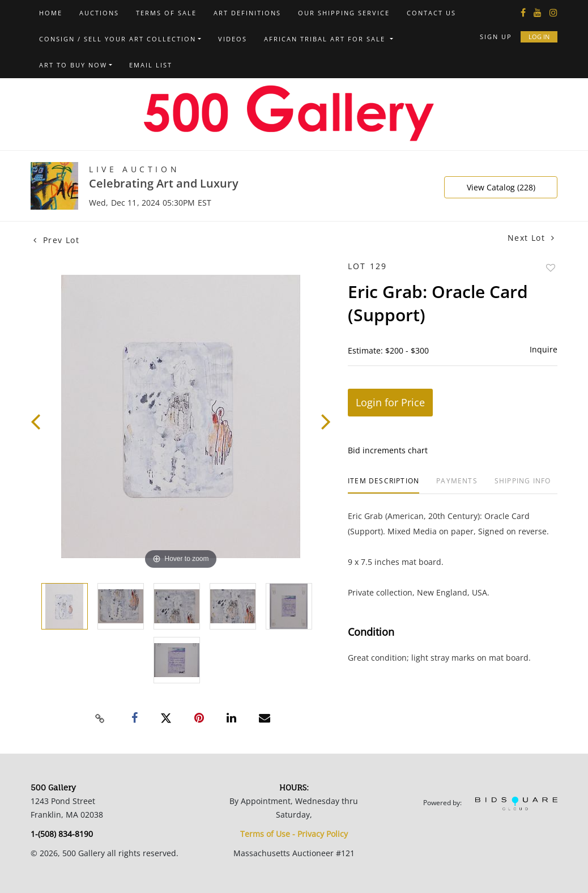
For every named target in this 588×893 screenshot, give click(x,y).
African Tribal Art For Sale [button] (326, 39)
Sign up (496, 37)
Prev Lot (56, 240)
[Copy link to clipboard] (100, 718)
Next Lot (531, 238)
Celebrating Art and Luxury (164, 183)
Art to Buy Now (73, 65)
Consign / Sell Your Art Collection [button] (118, 39)
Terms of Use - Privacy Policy (294, 834)
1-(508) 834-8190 (62, 834)
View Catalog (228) (501, 187)
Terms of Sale (166, 13)
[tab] (384, 485)
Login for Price (390, 402)
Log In (539, 37)
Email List (151, 65)
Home (51, 13)
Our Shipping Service (344, 13)
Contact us (431, 13)
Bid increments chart (388, 450)
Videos (233, 39)
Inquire (544, 349)
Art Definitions (247, 13)
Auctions (99, 13)
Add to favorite (551, 268)
